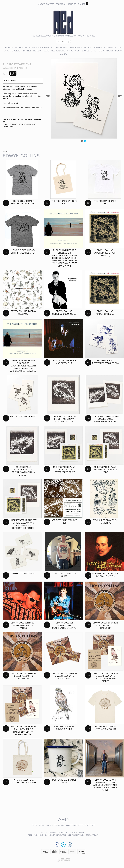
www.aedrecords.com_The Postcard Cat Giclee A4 (22, 108)
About (41, 4)
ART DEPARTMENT (104, 51)
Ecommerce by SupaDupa (65, 860)
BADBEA (98, 48)
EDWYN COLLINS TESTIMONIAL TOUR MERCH (29, 48)
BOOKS (119, 51)
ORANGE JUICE (12, 51)
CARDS (63, 54)
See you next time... (76, 835)
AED (63, 820)
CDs (77, 51)
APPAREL (27, 51)
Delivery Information (58, 835)
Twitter (50, 4)
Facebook (61, 4)
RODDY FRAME (41, 51)
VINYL (70, 51)
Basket (81, 4)
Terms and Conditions (37, 835)
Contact (72, 4)
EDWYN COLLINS (113, 48)
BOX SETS (87, 51)
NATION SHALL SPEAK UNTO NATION (73, 48)
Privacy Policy (92, 835)
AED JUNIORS (58, 51)
